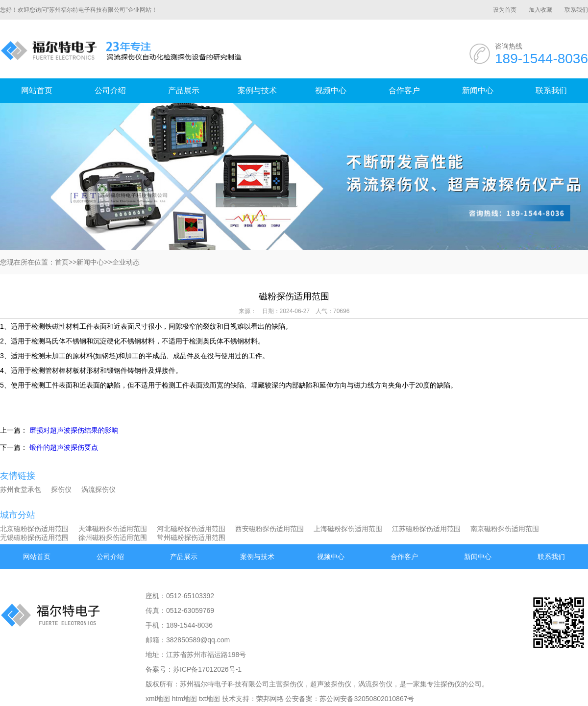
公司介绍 (110, 90)
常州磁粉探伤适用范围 (191, 537)
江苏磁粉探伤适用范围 (426, 529)
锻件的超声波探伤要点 (64, 447)
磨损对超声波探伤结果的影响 (74, 430)
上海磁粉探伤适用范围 (348, 529)
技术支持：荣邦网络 (253, 699)
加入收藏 (540, 10)
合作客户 (404, 90)
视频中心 (331, 90)
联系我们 (576, 10)
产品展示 (184, 90)
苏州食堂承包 (21, 489)
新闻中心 (478, 90)
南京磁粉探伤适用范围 (505, 529)
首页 (62, 262)
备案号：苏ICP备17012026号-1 (194, 669)
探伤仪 (61, 489)
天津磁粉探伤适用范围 (113, 529)
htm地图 (184, 699)
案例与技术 (257, 90)
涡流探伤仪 (98, 489)
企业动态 (126, 262)
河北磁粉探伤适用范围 (191, 529)
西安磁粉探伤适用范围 (269, 529)
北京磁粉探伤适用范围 (34, 529)
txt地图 (209, 699)
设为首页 (505, 10)
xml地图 (158, 699)
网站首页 (37, 90)
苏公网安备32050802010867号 (367, 699)
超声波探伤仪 (331, 684)
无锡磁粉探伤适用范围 (34, 537)
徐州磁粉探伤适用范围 (113, 537)
